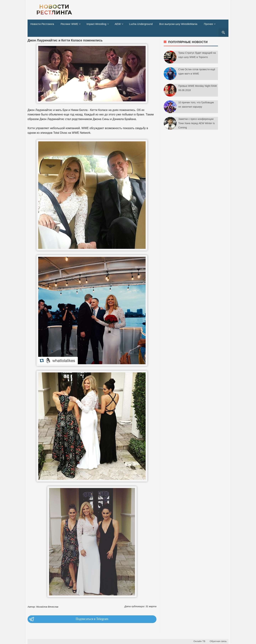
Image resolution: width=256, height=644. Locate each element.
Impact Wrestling (96, 24)
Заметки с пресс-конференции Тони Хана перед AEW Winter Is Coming (197, 123)
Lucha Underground (141, 24)
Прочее (209, 24)
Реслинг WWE (69, 24)
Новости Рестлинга (42, 24)
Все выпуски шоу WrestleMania (178, 24)
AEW (118, 24)
